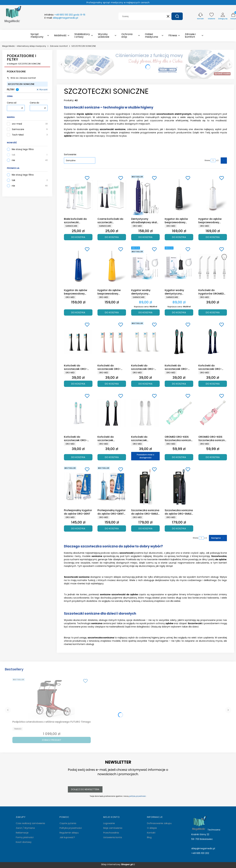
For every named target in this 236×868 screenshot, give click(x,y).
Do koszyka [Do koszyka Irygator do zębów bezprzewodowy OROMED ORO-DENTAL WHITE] (213, 237)
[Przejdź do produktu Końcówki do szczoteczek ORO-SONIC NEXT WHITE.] (145, 342)
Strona (207, 160)
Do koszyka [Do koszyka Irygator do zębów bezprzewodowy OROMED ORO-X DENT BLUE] (78, 312)
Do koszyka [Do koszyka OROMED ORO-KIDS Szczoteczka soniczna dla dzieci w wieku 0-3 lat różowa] (213, 457)
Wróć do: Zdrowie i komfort (21, 78)
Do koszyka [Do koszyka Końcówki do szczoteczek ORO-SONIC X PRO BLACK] (179, 384)
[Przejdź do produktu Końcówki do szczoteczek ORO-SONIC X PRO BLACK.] (179, 342)
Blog (149, 837)
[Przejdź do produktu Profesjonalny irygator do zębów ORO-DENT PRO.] (112, 486)
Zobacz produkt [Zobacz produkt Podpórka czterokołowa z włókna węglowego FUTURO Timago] (52, 740)
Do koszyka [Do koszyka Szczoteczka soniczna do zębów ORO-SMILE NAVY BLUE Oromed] (179, 528)
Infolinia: (65, 15)
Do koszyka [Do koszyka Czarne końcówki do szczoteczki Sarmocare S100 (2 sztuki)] (112, 237)
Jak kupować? (67, 837)
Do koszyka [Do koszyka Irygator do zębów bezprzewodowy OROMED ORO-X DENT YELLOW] (112, 312)
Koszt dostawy (24, 842)
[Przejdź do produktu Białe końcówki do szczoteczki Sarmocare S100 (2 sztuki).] (78, 195)
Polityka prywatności (71, 828)
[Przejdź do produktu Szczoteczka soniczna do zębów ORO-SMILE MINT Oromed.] (145, 486)
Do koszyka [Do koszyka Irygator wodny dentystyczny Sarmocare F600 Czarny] (179, 312)
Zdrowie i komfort (59, 46)
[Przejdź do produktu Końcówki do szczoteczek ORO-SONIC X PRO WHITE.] (78, 413)
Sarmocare (18, 129)
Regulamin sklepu (69, 833)
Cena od (12, 103)
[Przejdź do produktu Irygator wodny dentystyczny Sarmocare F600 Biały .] (145, 266)
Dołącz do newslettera (85, 789)
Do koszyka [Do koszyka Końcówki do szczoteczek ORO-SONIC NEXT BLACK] (78, 384)
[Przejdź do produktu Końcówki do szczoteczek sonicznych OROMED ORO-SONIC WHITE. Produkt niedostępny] (145, 413)
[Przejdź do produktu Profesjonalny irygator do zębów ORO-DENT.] (78, 486)
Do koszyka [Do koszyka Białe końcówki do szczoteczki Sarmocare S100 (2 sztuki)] (78, 237)
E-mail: (61, 18)
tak (13, 155)
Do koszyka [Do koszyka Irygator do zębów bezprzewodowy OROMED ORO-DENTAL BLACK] (179, 237)
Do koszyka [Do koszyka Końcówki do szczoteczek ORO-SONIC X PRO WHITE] (78, 457)
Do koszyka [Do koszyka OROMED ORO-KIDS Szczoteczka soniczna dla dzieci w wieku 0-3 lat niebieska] (179, 457)
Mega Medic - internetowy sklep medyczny (24, 46)
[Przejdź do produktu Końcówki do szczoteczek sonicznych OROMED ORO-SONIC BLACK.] (112, 413)
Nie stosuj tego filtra (23, 149)
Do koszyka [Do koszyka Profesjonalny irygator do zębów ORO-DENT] (78, 528)
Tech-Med (18, 135)
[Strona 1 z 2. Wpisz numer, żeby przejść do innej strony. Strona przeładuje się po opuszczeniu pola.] (213, 160)
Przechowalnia (111, 833)
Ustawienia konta (113, 837)
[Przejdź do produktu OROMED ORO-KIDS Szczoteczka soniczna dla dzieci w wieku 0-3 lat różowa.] (213, 413)
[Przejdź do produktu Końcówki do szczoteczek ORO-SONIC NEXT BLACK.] (78, 342)
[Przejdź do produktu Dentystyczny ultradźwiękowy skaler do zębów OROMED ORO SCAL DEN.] (145, 195)
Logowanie (109, 823)
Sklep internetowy (117, 864)
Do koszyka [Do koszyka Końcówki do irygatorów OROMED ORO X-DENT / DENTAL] (213, 312)
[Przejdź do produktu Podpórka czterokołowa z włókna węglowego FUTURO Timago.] (52, 698)
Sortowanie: (70, 154)
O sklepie (152, 828)
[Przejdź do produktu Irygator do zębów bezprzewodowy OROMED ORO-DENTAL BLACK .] (179, 195)
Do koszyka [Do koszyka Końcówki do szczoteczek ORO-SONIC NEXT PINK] (112, 384)
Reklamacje (22, 833)
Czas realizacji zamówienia (30, 823)
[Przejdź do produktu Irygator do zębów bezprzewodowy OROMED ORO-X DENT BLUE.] (78, 266)
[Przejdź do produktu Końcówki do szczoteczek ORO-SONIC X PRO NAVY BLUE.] (213, 342)
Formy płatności (25, 837)
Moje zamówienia (113, 828)
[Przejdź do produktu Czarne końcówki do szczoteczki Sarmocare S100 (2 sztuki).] (112, 195)
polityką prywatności (138, 796)
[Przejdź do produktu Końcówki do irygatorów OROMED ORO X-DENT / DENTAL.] (213, 266)
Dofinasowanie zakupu (159, 823)
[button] (177, 16)
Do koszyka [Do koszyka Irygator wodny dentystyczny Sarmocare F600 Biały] (145, 312)
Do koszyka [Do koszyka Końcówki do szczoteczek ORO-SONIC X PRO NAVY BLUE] (213, 384)
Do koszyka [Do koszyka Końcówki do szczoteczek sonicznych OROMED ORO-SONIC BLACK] (112, 457)
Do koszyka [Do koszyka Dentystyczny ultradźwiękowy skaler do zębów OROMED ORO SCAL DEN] (145, 237)
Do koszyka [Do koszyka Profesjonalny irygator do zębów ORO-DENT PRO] (112, 528)
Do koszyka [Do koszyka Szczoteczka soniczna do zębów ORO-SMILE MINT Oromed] (145, 528)
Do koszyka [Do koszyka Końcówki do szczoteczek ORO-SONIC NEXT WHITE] (145, 384)
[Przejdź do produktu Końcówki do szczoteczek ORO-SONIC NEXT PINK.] (112, 342)
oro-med (17, 124)
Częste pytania (68, 823)
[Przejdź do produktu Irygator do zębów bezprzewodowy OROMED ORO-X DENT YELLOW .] (112, 266)
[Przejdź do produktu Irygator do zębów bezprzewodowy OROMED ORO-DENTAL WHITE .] (213, 195)
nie (13, 160)
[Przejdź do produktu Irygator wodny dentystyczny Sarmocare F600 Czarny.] (179, 266)
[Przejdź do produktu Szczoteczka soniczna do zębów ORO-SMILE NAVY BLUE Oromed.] (179, 486)
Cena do (34, 103)
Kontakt (151, 833)
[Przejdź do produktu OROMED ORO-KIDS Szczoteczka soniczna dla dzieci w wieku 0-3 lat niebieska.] (179, 413)
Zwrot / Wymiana (25, 828)
